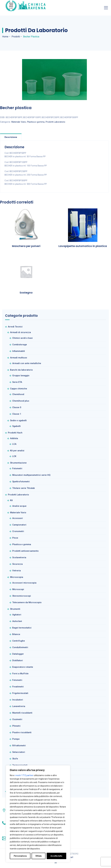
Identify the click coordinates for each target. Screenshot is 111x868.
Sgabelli (16, 426)
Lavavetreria (19, 706)
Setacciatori (19, 752)
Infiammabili (19, 351)
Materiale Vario (19, 122)
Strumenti (15, 609)
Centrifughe (19, 641)
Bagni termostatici (22, 628)
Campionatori (19, 525)
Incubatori (18, 700)
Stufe (15, 759)
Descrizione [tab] (11, 137)
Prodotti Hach (15, 433)
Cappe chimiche (19, 389)
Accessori (18, 518)
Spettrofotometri (21, 482)
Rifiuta (39, 856)
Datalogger (18, 654)
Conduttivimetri (20, 647)
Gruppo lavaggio (21, 376)
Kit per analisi (17, 451)
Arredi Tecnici (15, 327)
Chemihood (18, 394)
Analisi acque (19, 506)
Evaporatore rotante (23, 667)
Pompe (16, 739)
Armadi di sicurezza (20, 332)
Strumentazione (18, 463)
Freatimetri (18, 687)
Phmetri (16, 726)
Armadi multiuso (19, 358)
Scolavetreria (19, 557)
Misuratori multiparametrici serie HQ (31, 475)
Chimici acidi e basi (22, 338)
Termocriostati (20, 765)
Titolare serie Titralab (24, 488)
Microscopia (17, 577)
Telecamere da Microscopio (27, 602)
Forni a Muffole (20, 674)
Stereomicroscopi (22, 596)
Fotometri (17, 468)
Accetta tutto (56, 856)
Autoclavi (17, 621)
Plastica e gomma (36, 122)
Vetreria (17, 571)
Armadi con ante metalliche (27, 363)
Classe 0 (17, 407)
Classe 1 (17, 414)
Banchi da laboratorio (21, 370)
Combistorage (20, 345)
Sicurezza (17, 564)
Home (5, 37)
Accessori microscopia (24, 583)
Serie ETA (17, 382)
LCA (14, 444)
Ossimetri (17, 719)
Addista (14, 438)
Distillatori (18, 660)
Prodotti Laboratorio (55, 122)
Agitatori (17, 615)
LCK (14, 456)
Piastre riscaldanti (22, 732)
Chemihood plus (21, 401)
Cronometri (18, 531)
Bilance (16, 634)
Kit (11, 500)
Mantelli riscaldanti (22, 713)
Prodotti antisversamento (25, 551)
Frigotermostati (20, 693)
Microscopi (18, 589)
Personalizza (20, 856)
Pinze (15, 538)
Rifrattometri (19, 746)
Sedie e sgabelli (18, 420)
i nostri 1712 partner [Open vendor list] (24, 775)
